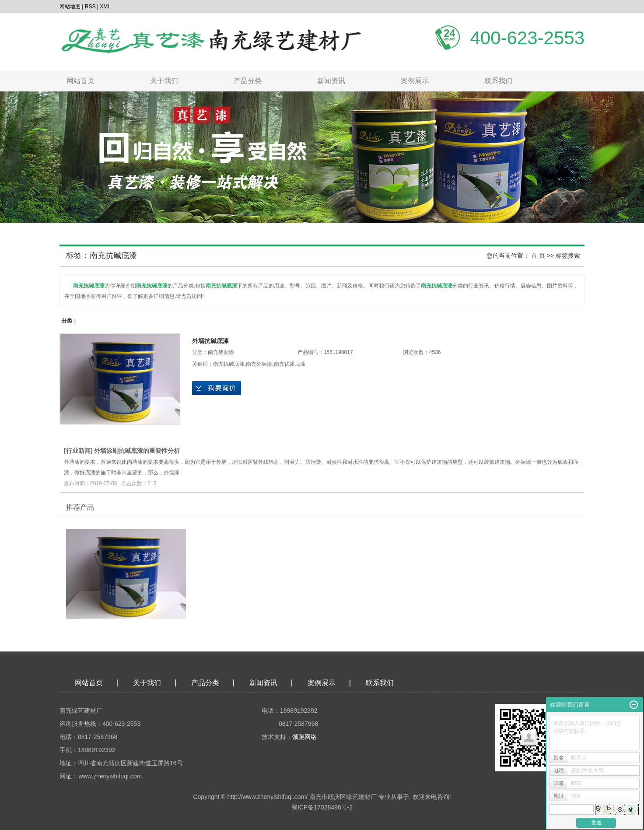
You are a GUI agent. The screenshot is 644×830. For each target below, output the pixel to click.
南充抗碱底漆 (229, 364)
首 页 (538, 256)
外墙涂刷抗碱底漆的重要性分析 (137, 451)
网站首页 (80, 81)
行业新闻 (78, 451)
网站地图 (70, 7)
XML (105, 7)
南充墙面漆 (221, 352)
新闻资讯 (331, 81)
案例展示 (415, 81)
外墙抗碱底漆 (210, 341)
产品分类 (248, 81)
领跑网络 (304, 737)
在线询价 (217, 388)
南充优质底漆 (290, 364)
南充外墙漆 (259, 364)
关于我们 (164, 81)
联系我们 (498, 81)
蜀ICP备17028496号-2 (322, 807)
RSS (90, 7)
